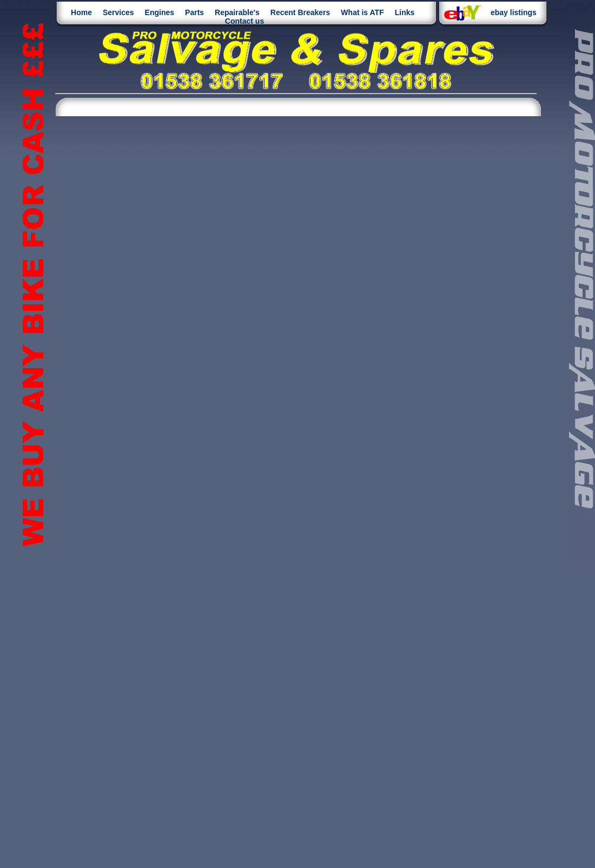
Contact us (244, 21)
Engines (160, 12)
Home (81, 12)
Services (118, 12)
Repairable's (237, 12)
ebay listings (514, 12)
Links (405, 12)
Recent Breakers (300, 12)
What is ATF (362, 12)
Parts (194, 12)
